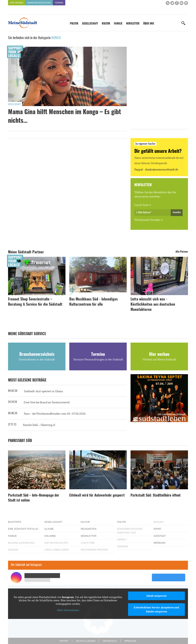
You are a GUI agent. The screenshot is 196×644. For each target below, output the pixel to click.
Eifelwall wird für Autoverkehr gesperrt (97, 496)
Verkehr (123, 547)
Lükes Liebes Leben (57, 550)
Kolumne (50, 536)
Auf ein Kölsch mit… (57, 543)
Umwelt (122, 540)
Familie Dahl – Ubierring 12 (39, 425)
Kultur (106, 24)
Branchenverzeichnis (39, 3)
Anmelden (177, 212)
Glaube (49, 529)
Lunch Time (141, 205)
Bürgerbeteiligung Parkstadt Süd (130, 531)
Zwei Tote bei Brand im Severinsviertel (47, 403)
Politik (74, 24)
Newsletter (133, 24)
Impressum (130, 641)
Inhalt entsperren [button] (156, 596)
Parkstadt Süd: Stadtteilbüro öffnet (156, 496)
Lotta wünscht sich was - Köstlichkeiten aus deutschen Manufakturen (153, 305)
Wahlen (158, 522)
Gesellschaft (90, 24)
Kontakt (64, 641)
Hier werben (17, 3)
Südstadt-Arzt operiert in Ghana (43, 391)
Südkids (13, 550)
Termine (59, 3)
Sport (157, 529)
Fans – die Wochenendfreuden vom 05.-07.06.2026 (55, 414)
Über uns (149, 24)
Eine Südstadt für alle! (23, 529)
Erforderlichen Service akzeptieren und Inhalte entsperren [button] (156, 610)
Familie (118, 24)
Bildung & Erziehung (21, 543)
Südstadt (160, 536)
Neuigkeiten (89, 529)
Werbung (160, 543)
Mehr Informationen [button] (68, 610)
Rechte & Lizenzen (86, 641)
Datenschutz (110, 641)
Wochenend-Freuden (147, 220)
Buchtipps (15, 522)
